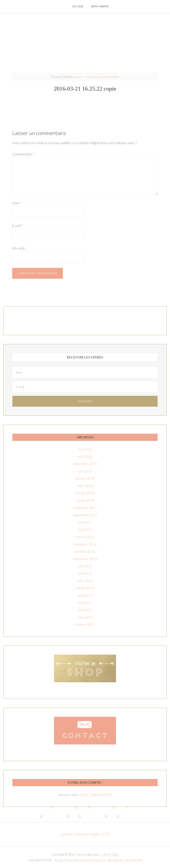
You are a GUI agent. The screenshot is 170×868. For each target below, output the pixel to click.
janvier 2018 (85, 500)
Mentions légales (88, 834)
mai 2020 (85, 449)
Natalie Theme (64, 860)
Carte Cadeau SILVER (96, 795)
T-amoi (85, 42)
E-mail (17, 226)
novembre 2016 (85, 544)
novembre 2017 (85, 508)
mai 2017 (85, 530)
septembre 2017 (85, 515)
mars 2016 (85, 581)
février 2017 (85, 537)
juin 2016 (85, 566)
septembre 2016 (85, 559)
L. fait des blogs (109, 854)
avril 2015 (85, 610)
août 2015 (85, 595)
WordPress (115, 860)
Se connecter (134, 860)
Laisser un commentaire (103, 77)
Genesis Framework (92, 860)
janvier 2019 (85, 478)
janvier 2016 (85, 588)
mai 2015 (85, 603)
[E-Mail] (85, 387)
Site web (18, 248)
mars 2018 (85, 486)
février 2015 (85, 624)
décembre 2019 (85, 464)
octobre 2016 (85, 551)
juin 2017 (85, 522)
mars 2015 (85, 617)
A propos (67, 834)
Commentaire (23, 154)
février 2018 (85, 493)
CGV (106, 834)
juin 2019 (85, 471)
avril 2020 (85, 456)
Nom (17, 203)
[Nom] (85, 372)
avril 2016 (85, 573)
